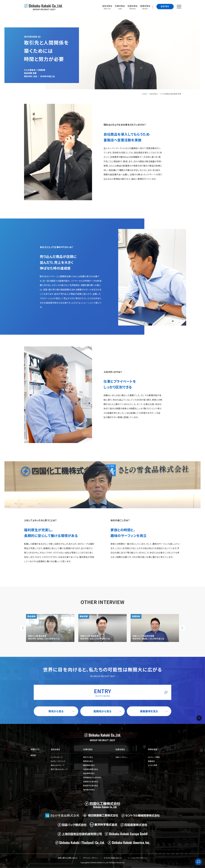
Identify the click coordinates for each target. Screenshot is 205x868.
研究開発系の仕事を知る (92, 777)
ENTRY (165, 7)
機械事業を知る (89, 765)
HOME (144, 94)
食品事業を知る (89, 773)
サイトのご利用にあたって (113, 858)
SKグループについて (58, 761)
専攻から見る (88, 757)
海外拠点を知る (89, 790)
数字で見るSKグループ (59, 769)
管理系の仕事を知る (91, 786)
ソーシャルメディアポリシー (138, 858)
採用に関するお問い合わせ (68, 858)
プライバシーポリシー (91, 858)
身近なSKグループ (57, 765)
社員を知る (154, 94)
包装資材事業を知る (91, 769)
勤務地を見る (88, 761)
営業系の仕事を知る (91, 782)
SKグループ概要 (154, 757)
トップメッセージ (57, 757)
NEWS (33, 755)
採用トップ (35, 749)
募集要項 (151, 761)
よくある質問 (153, 765)
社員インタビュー (122, 757)
